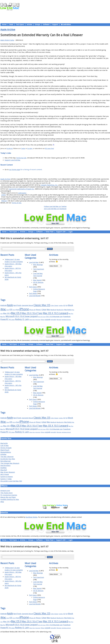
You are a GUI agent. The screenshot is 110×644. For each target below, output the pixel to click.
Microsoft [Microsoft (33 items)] (10, 316)
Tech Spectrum (39, 269)
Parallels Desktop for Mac (10, 499)
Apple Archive (8, 29)
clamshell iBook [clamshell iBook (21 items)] (27, 305)
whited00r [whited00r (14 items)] (53, 320)
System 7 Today (6, 479)
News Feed (49, 232)
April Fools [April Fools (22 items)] (17, 305)
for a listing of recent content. (31, 170)
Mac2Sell (4, 470)
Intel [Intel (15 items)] (8, 310)
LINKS (3, 195)
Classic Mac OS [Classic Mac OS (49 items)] (42, 305)
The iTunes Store (6, 493)
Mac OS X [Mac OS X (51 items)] (16, 313)
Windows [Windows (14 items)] (59, 320)
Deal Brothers (5, 466)
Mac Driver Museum (8, 472)
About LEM (43, 174)
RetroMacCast (6, 461)
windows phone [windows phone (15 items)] (66, 320)
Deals (11, 25)
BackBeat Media (31, 517)
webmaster (22, 193)
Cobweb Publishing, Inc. (49, 185)
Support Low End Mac (12, 160)
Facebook (10, 148)
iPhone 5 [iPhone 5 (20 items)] (39, 310)
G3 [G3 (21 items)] (64, 305)
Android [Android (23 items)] (3, 305)
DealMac (4, 468)
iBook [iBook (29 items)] (70, 305)
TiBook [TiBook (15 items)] (43, 320)
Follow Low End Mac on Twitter (55, 206)
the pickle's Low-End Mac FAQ (11, 481)
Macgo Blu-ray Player (8, 497)
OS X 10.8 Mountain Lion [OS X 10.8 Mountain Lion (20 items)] (54, 317)
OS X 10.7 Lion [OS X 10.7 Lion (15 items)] (42, 317)
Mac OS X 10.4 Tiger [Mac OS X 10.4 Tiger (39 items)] (32, 313)
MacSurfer (4, 443)
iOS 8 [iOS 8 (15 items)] (14, 310)
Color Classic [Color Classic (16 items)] (54, 306)
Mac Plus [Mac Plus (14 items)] (71, 314)
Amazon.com (5, 491)
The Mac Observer (7, 457)
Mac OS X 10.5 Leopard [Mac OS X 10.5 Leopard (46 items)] (56, 313)
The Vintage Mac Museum (10, 463)
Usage (57, 174)
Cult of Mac (5, 446)
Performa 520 (21, 158)
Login (70, 232)
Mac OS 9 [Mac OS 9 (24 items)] (7, 313)
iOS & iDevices (38, 282)
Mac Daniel (37, 280)
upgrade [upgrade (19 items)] (48, 320)
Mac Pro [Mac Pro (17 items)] (3, 317)
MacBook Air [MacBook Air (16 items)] (60, 310)
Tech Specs (20, 25)
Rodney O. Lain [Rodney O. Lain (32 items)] (22, 319)
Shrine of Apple (6, 448)
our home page (15, 170)
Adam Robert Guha (7, 40)
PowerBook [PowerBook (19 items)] (67, 317)
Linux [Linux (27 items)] (44, 310)
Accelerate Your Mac (8, 459)
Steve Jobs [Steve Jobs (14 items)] (32, 320)
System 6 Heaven (7, 477)
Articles (29, 25)
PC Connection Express (9, 495)
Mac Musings (38, 265)
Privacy (63, 174)
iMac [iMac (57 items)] (3, 309)
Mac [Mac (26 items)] (48, 310)
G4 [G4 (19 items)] (67, 305)
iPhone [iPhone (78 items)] (24, 309)
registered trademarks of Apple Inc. (22, 189)
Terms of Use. (17, 203)
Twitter (23, 148)
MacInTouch (5, 450)
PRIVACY (4, 201)
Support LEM (61, 232)
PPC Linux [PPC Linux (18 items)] (12, 320)
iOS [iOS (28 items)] (11, 310)
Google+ (30, 148)
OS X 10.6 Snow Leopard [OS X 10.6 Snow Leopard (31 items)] (26, 316)
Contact (69, 174)
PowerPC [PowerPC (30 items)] (4, 319)
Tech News (33, 294)
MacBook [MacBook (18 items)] (53, 310)
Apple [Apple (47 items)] (10, 305)
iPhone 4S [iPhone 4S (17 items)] (32, 310)
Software (46, 25)
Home (4, 25)
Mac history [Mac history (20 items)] (68, 310)
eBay (2, 502)
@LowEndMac (66, 25)
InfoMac (3, 454)
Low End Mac (34, 262)
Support (55, 25)
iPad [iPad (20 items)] (17, 310)
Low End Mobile (35, 296)
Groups (38, 25)
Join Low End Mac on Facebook (55, 209)
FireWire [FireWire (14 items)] (61, 306)
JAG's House (5, 474)
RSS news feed (49, 148)
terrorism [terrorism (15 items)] (38, 320)
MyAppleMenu (6, 452)
